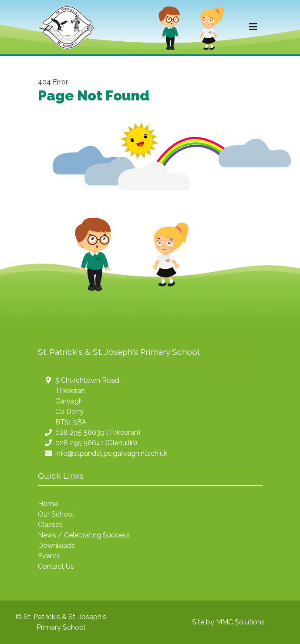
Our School (56, 514)
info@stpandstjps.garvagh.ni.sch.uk (111, 453)
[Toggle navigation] (253, 27)
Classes (50, 525)
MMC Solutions (240, 622)
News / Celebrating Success (84, 535)
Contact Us (56, 566)
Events (49, 556)
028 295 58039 (80, 432)
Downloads (56, 546)
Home (48, 504)
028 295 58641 (79, 443)
